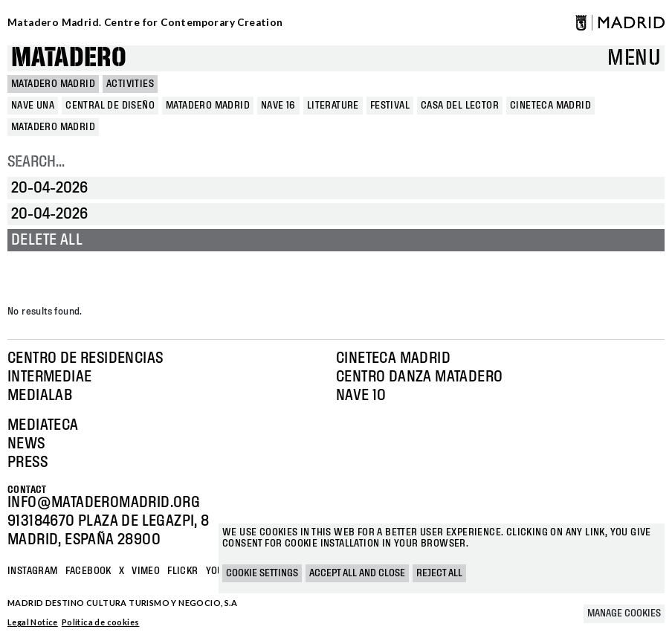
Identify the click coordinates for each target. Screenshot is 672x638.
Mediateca (43, 425)
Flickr (182, 571)
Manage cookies (624, 613)
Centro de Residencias (85, 358)
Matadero (69, 58)
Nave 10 (361, 396)
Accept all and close (357, 573)
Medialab (40, 396)
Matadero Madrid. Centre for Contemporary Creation (145, 22)
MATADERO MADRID (53, 84)
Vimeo (146, 571)
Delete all (47, 240)
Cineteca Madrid (393, 358)
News (26, 444)
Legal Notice (33, 622)
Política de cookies (101, 622)
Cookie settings (262, 573)
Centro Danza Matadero (419, 377)
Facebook (88, 571)
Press (28, 463)
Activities (130, 84)
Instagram (33, 571)
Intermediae (49, 377)
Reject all (439, 573)
